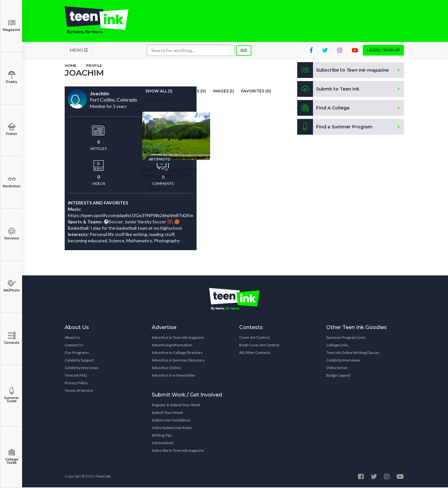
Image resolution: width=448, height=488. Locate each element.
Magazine (12, 25)
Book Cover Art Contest (259, 346)
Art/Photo (12, 286)
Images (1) (224, 92)
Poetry (12, 77)
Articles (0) (193, 92)
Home (71, 66)
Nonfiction (12, 182)
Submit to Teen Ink (329, 90)
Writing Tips (162, 436)
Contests (12, 338)
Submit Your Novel (167, 413)
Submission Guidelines (171, 421)
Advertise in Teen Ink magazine (178, 338)
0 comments (158, 205)
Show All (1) (159, 92)
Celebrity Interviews (82, 368)
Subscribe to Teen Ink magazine (178, 451)
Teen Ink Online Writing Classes (353, 353)
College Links (337, 346)
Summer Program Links (346, 338)
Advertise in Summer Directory (178, 361)
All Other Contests (255, 353)
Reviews (12, 234)
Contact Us (74, 346)
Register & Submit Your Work (176, 406)
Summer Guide (12, 395)
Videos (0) (157, 101)
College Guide (12, 457)
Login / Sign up (383, 51)
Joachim (157, 188)
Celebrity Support (79, 361)
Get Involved (162, 443)
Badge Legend (338, 376)
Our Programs (77, 353)
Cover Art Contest (254, 338)
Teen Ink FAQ (76, 376)
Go (244, 51)
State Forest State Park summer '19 (170, 172)
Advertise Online (166, 368)
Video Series (337, 368)
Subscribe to (344, 71)
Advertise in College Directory (177, 353)
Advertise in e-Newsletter (174, 376)
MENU (79, 51)
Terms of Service (79, 391)
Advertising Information (172, 346)
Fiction (12, 129)
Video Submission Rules (172, 428)
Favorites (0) (256, 92)
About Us (72, 338)
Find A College (324, 109)
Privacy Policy (76, 383)
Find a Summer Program (335, 127)
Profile (94, 66)
